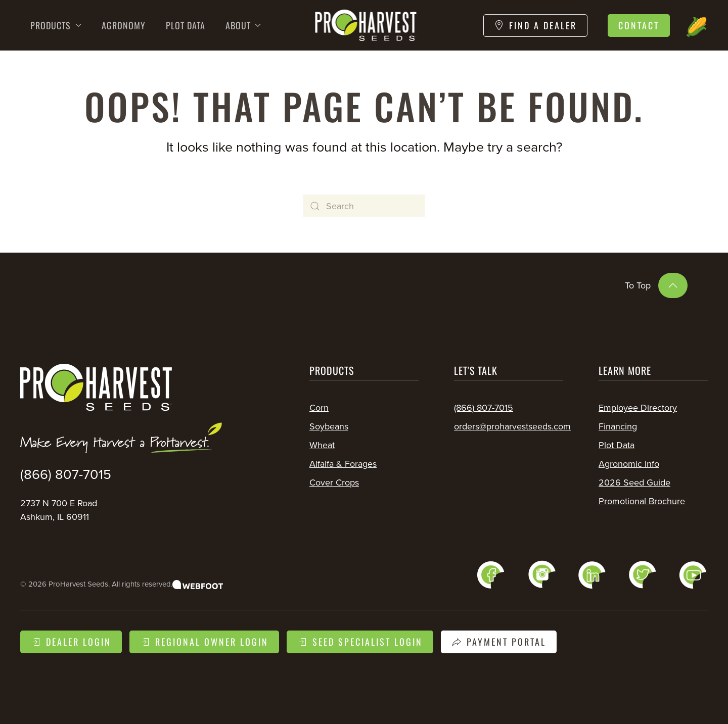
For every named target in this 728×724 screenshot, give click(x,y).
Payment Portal (499, 642)
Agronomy (124, 25)
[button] (673, 285)
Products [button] (56, 25)
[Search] (364, 206)
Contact (639, 25)
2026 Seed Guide (634, 482)
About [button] (243, 25)
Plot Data (186, 25)
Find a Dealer (535, 25)
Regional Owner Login (204, 642)
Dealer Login (71, 642)
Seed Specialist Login (360, 642)
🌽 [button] (696, 25)
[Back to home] (364, 25)
